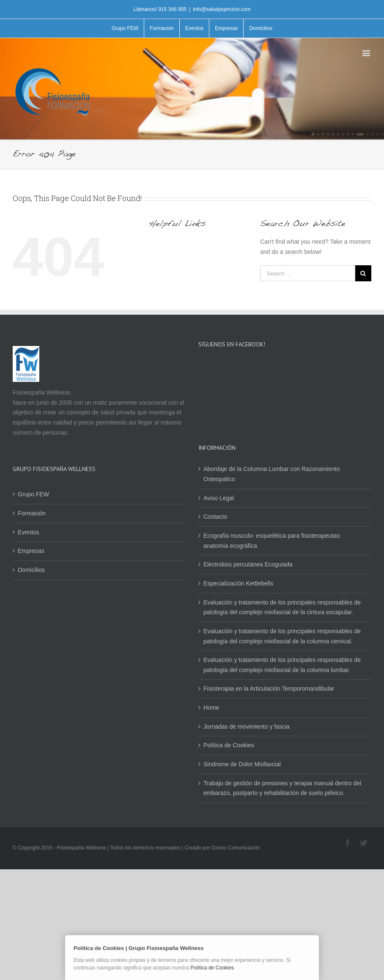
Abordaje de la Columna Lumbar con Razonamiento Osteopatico (272, 474)
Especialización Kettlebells (238, 583)
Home (211, 708)
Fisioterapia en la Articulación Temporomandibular (269, 689)
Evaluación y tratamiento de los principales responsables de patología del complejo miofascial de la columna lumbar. (282, 665)
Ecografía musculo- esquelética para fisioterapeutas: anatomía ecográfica (272, 541)
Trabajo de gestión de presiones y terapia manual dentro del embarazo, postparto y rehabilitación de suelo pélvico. (282, 788)
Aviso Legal (219, 498)
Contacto (215, 517)
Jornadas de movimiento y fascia (247, 727)
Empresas (31, 551)
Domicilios (31, 570)
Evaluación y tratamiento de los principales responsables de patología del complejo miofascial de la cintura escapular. (282, 607)
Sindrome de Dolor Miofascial (242, 764)
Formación (32, 513)
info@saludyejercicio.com (222, 9)
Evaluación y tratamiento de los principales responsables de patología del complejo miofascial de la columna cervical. (282, 636)
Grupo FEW (33, 494)
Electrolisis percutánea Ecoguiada (248, 564)
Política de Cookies (229, 745)
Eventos (29, 532)
